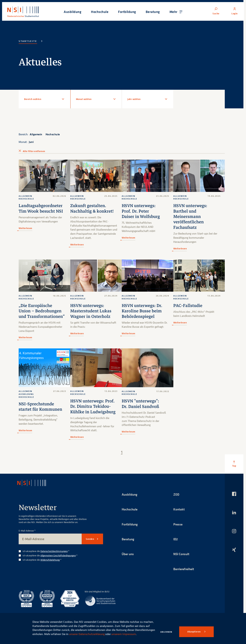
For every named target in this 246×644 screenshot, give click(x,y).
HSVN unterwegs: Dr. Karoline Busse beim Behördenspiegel (142, 311)
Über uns (128, 554)
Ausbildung (130, 494)
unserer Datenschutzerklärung (108, 630)
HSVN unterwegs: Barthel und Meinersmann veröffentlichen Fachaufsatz (191, 217)
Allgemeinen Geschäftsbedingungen (58, 555)
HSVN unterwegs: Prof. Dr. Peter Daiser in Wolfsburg (141, 211)
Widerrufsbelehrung (50, 560)
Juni (31, 142)
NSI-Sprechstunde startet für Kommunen (41, 407)
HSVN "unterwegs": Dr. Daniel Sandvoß (141, 404)
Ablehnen (166, 632)
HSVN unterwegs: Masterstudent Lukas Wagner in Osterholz (91, 311)
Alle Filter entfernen (34, 151)
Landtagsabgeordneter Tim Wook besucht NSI (41, 208)
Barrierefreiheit (185, 569)
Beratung (128, 539)
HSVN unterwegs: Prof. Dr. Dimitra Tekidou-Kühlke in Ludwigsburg (93, 406)
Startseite (28, 41)
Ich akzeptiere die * (46, 551)
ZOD (176, 494)
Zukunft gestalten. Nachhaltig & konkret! (92, 208)
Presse (178, 524)
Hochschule (53, 134)
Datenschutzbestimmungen (54, 551)
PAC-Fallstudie (188, 306)
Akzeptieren (194, 632)
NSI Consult (182, 554)
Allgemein (36, 134)
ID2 (176, 539)
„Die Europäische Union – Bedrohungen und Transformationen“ (42, 311)
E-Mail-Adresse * (27, 531)
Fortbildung (130, 524)
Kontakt (179, 509)
